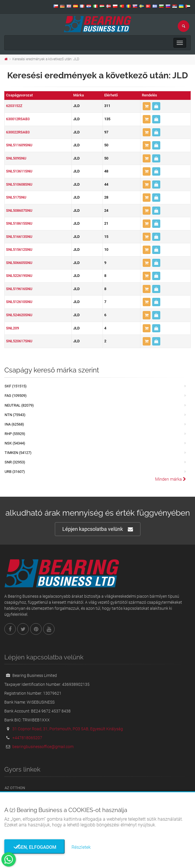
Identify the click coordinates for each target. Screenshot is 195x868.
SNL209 (12, 328)
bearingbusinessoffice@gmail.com (43, 747)
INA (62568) (14, 424)
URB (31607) (15, 472)
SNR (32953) (15, 462)
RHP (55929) (15, 434)
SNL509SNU (16, 158)
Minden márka (171, 479)
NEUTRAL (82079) (19, 405)
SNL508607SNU (19, 210)
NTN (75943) (15, 415)
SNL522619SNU (19, 276)
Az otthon (15, 788)
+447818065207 (27, 738)
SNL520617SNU (19, 341)
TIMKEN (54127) (18, 453)
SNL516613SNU (19, 237)
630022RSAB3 (18, 132)
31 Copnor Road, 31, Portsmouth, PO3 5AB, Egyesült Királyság (68, 729)
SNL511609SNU (19, 145)
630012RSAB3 (18, 119)
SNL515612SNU (19, 249)
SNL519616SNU (19, 289)
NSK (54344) (15, 443)
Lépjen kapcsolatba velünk (98, 529)
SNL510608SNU (19, 184)
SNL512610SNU (19, 302)
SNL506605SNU (19, 263)
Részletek (81, 847)
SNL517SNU (16, 197)
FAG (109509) (16, 396)
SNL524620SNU (19, 315)
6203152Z (14, 106)
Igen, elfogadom (35, 847)
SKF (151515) (16, 386)
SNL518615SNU (19, 223)
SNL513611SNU (19, 171)
